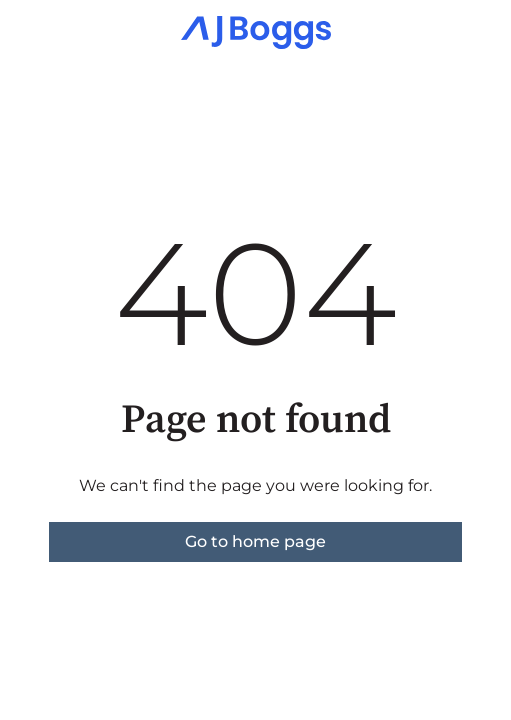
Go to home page (255, 541)
